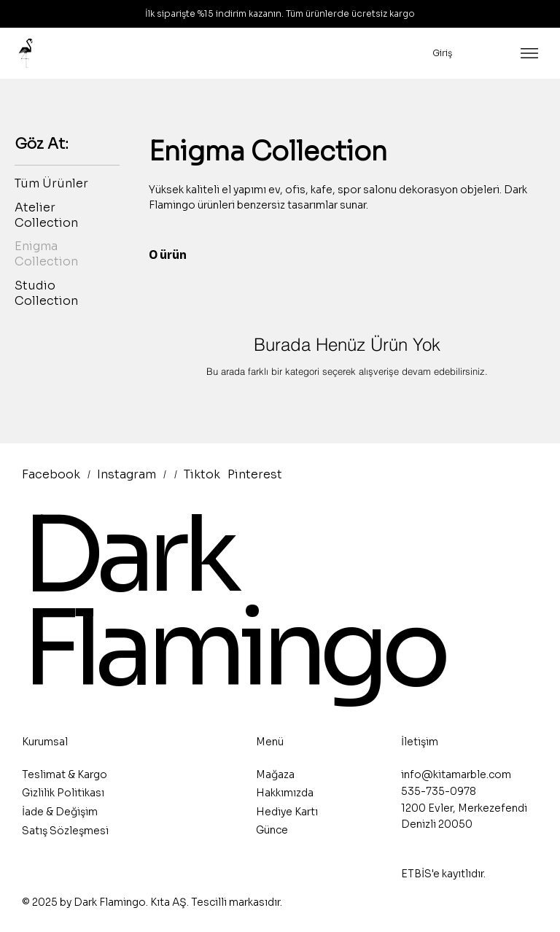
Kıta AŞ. (170, 902)
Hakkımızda (285, 793)
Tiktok (202, 474)
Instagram (127, 474)
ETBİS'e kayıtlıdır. (443, 874)
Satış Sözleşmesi (65, 831)
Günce (272, 830)
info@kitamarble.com (456, 774)
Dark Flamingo (233, 602)
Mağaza (275, 774)
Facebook (51, 474)
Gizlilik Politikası (63, 793)
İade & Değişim (60, 812)
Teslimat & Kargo (65, 774)
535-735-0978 (439, 791)
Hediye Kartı (287, 812)
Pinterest (255, 474)
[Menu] (529, 53)
